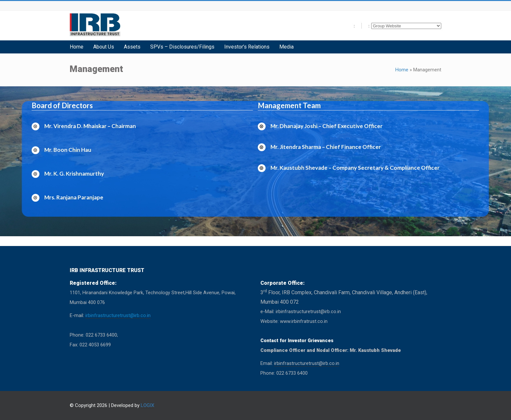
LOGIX (147, 405)
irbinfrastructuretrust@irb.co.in (118, 315)
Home (402, 70)
